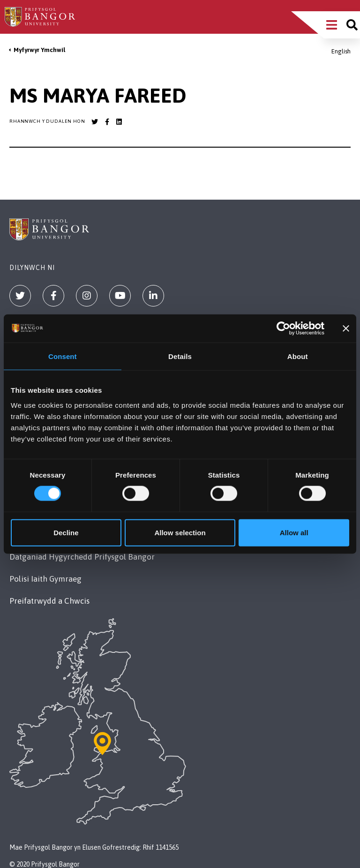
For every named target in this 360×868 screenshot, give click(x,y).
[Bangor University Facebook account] (107, 122)
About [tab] (298, 356)
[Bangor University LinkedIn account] (119, 122)
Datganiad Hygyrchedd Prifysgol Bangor (82, 557)
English (341, 51)
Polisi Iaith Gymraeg (45, 579)
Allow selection (180, 532)
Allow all (294, 532)
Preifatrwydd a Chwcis (49, 601)
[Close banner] (346, 329)
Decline (66, 532)
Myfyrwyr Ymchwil (39, 50)
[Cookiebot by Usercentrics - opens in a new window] (283, 329)
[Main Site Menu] (332, 25)
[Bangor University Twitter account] (95, 122)
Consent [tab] (63, 356)
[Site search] (352, 25)
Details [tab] (180, 356)
